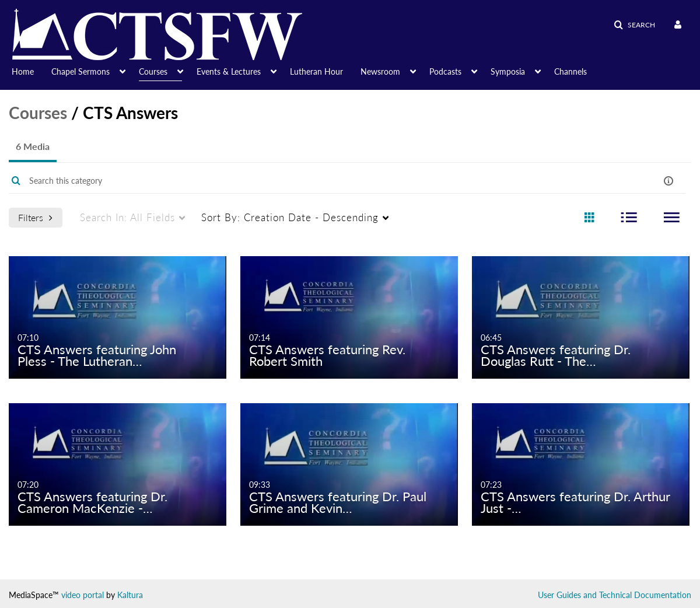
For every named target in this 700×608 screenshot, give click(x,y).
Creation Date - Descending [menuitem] (290, 217)
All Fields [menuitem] (127, 217)
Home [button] (23, 71)
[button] (634, 25)
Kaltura (130, 595)
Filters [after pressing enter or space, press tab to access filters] (35, 217)
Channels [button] (570, 71)
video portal (83, 595)
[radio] (589, 218)
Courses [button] (153, 71)
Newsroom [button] (380, 71)
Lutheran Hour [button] (316, 71)
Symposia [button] (508, 71)
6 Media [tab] (33, 146)
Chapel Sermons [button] (80, 71)
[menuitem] (32, 71)
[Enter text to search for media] (311, 181)
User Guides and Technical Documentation (615, 595)
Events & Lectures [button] (229, 71)
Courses (38, 113)
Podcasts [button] (445, 71)
